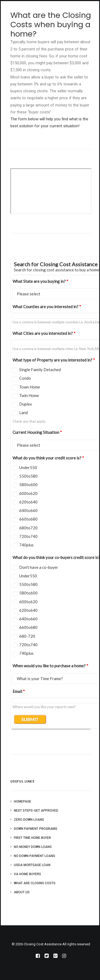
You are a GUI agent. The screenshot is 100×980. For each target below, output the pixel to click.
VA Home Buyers (27, 874)
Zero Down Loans (29, 820)
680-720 (27, 636)
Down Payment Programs (36, 829)
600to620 (28, 493)
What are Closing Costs (35, 883)
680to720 (28, 528)
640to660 (28, 510)
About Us (22, 892)
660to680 (28, 519)
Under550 (28, 467)
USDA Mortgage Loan (32, 865)
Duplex (26, 404)
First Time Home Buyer (32, 838)
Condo (25, 378)
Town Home (30, 387)
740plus (26, 545)
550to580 (28, 476)
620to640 (28, 502)
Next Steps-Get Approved (36, 811)
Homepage (23, 802)
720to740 (28, 536)
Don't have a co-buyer (39, 567)
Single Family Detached (40, 370)
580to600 (28, 485)
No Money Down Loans (33, 847)
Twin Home (29, 395)
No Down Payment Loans (35, 856)
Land (23, 412)
